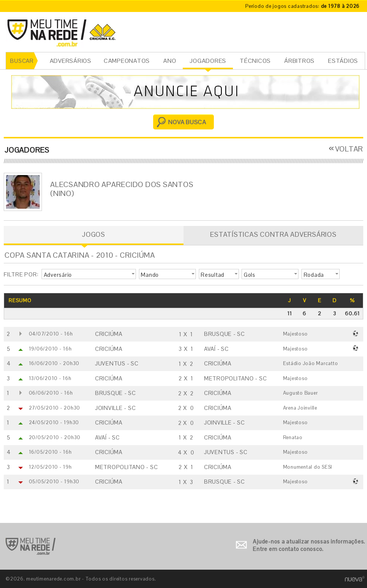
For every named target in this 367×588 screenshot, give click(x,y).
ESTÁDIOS (343, 61)
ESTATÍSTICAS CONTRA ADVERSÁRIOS (273, 234)
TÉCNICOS (255, 61)
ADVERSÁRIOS (71, 61)
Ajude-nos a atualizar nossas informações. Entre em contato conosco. (309, 545)
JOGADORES (208, 61)
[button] (89, 274)
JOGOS (94, 234)
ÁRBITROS (299, 61)
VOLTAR (349, 149)
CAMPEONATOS (127, 61)
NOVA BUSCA (187, 122)
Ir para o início (31, 546)
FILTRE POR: (21, 274)
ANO (170, 61)
